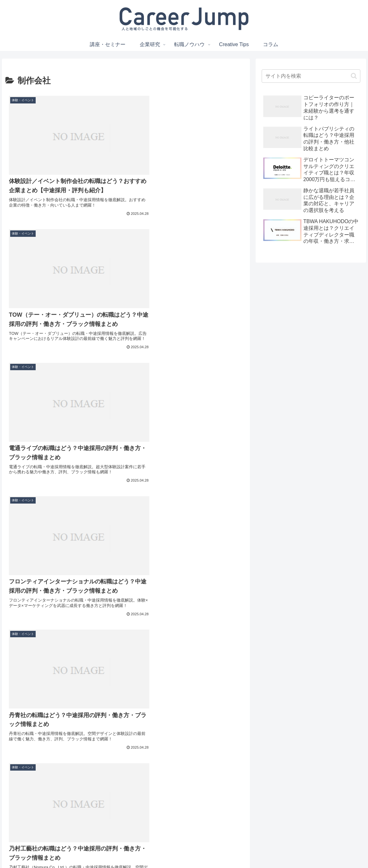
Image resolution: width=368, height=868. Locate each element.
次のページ (126, 767)
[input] (311, 76)
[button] (354, 76)
